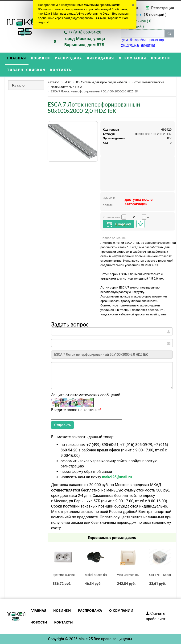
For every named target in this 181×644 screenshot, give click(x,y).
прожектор (156, 40)
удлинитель (130, 45)
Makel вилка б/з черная (102, 575)
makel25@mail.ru (117, 477)
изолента (148, 45)
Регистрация (163, 8)
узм (125, 40)
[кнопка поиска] (169, 33)
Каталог (19, 85)
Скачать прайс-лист (156, 616)
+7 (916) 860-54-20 (85, 32)
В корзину (118, 224)
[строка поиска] (143, 33)
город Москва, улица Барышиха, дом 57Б (84, 42)
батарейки (138, 40)
